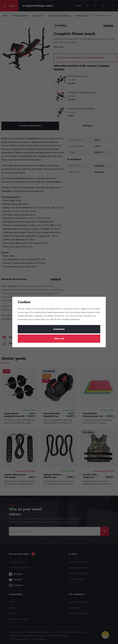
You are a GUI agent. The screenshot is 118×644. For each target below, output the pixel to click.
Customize (59, 329)
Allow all (59, 339)
